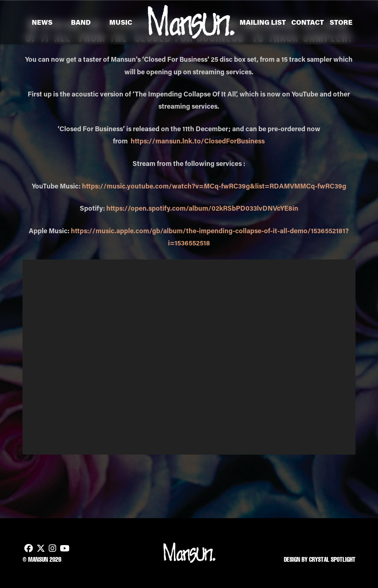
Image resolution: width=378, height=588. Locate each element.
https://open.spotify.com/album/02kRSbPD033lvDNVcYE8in (202, 208)
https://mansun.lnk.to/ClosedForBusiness (198, 141)
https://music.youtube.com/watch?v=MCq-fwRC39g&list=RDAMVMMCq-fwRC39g (214, 186)
